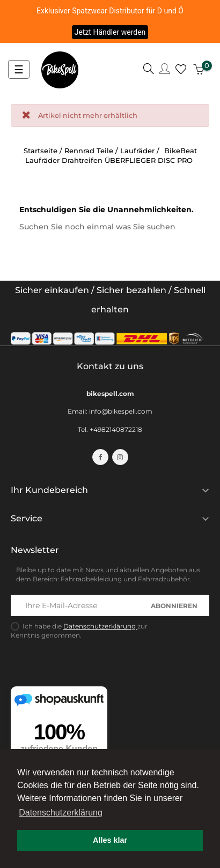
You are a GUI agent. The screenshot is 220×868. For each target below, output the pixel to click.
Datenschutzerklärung (100, 626)
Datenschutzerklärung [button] (61, 813)
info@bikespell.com (121, 411)
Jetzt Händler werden (110, 32)
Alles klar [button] (110, 840)
